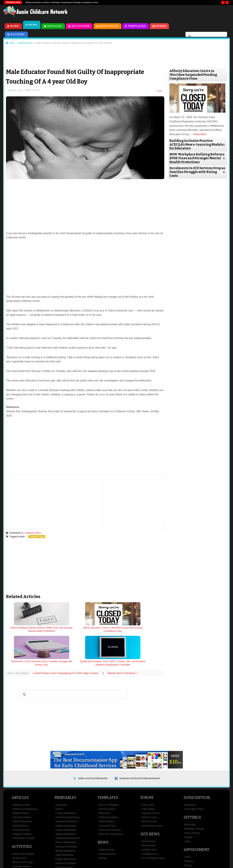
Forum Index (148, 772)
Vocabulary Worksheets (67, 805)
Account (18, 35)
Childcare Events (107, 821)
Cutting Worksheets (65, 780)
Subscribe (166, 849)
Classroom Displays (66, 830)
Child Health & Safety (23, 805)
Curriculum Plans (107, 793)
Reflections (104, 780)
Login (187, 808)
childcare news (39, 536)
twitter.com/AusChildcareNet (93, 744)
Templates (137, 27)
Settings (192, 784)
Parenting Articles (21, 797)
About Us (48, 849)
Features (189, 828)
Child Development (22, 788)
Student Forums (150, 784)
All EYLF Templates (108, 772)
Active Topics (148, 776)
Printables (109, 27)
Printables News (150, 821)
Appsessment (196, 817)
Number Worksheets (66, 793)
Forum (161, 27)
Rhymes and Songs (23, 829)
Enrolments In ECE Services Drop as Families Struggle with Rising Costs (105, 631)
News (33, 25)
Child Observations (108, 784)
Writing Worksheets (65, 818)
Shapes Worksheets (66, 801)
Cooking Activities (22, 833)
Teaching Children (22, 784)
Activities (81, 27)
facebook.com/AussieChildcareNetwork (140, 744)
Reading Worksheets (66, 813)
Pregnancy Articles (22, 801)
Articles (55, 27)
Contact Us (184, 849)
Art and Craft (19, 825)
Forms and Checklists (110, 797)
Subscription (197, 764)
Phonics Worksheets (66, 809)
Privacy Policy (146, 849)
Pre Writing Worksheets (67, 784)
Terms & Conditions (88, 849)
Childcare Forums (150, 780)
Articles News (148, 812)
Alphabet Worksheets (66, 788)
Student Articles (20, 780)
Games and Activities (23, 821)
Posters (59, 776)
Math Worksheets (64, 822)
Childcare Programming (25, 776)
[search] (206, 37)
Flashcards (61, 772)
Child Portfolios (106, 788)
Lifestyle (103, 825)
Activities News (149, 817)
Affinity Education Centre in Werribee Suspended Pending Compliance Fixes (62, 2)
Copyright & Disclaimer (119, 849)
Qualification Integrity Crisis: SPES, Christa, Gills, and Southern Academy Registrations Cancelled (144, 632)
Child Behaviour (21, 793)
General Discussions (152, 793)
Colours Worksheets (66, 797)
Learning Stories (107, 776)
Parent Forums (149, 788)
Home (15, 27)
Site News (150, 801)
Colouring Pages (64, 834)
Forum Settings (192, 800)
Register (189, 804)
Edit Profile (190, 792)
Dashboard (190, 772)
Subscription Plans (194, 776)
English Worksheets (65, 826)
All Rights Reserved (141, 859)
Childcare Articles (21, 772)
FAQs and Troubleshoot (111, 801)
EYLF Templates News (153, 825)
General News (149, 808)
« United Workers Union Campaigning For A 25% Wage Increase (67, 639)
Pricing (188, 832)
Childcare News (34, 533)
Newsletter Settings (194, 796)
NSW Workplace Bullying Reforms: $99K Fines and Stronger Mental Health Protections (27, 632)
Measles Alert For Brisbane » (124, 639)
